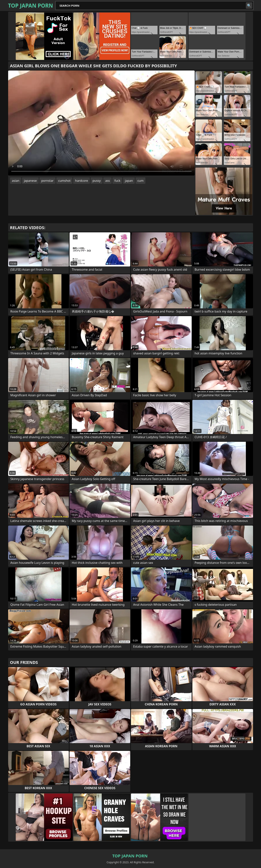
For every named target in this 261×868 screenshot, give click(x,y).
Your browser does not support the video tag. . (101, 123)
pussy (97, 181)
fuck (117, 181)
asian (16, 181)
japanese (30, 181)
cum (141, 181)
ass (107, 181)
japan (129, 181)
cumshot (64, 181)
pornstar (47, 181)
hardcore (82, 181)
